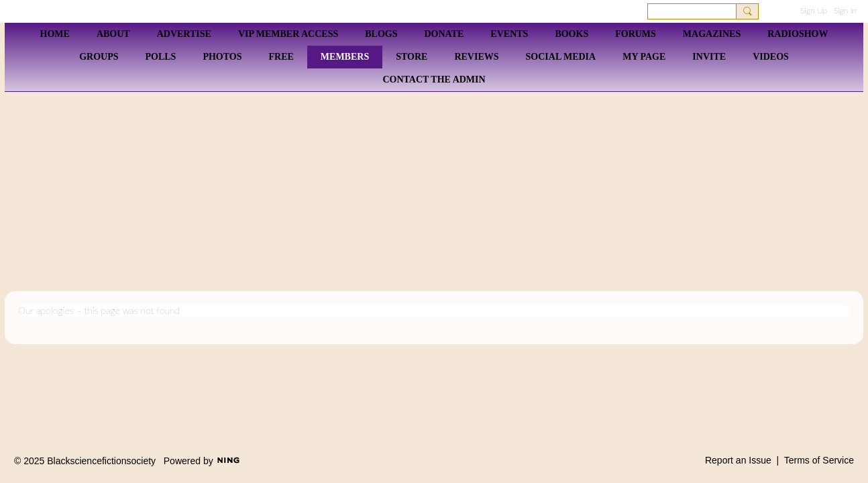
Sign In (845, 10)
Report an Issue (738, 460)
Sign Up (814, 10)
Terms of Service (819, 460)
